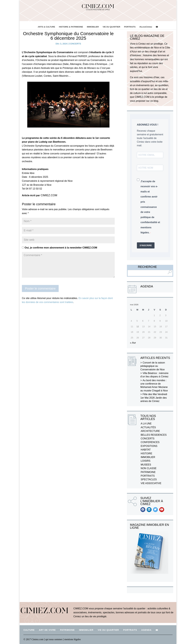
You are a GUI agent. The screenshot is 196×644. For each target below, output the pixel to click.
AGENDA (146, 630)
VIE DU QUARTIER (111, 27)
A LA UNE (146, 424)
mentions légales (73, 639)
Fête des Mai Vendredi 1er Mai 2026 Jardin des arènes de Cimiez (154, 398)
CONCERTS (75, 44)
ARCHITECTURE (150, 431)
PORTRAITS (130, 27)
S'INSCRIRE (146, 245)
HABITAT (146, 450)
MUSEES (146, 465)
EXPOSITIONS (149, 446)
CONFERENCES (150, 442)
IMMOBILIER (93, 27)
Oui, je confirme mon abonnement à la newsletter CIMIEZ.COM (59, 248)
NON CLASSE (149, 468)
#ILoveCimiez (146, 27)
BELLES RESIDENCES (154, 435)
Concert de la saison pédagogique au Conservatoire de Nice (153, 366)
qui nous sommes (54, 639)
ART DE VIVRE (47, 630)
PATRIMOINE (148, 472)
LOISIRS (146, 461)
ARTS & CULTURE (46, 27)
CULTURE (29, 630)
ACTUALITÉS (148, 427)
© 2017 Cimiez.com (33, 639)
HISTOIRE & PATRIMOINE (71, 27)
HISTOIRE (146, 453)
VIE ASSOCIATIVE (151, 483)
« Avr (133, 343)
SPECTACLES (149, 479)
